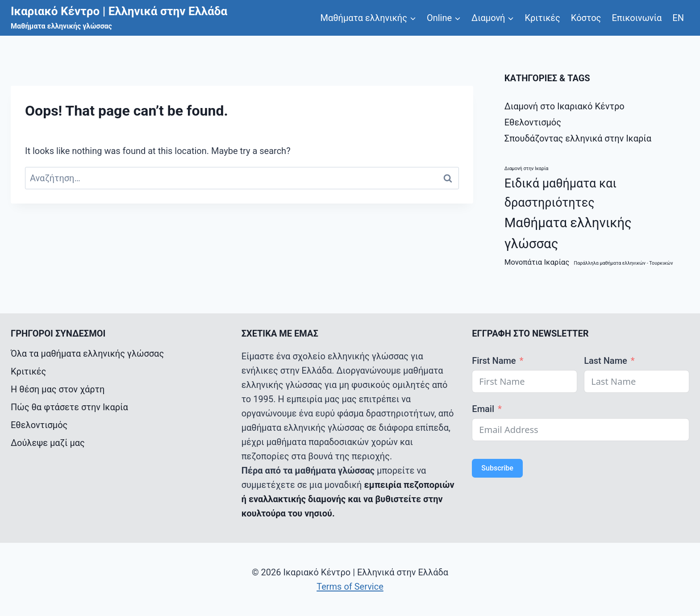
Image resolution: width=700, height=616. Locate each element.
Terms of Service (350, 587)
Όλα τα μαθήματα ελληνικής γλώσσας (87, 354)
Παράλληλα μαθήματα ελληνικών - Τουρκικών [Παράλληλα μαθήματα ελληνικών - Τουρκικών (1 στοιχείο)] (623, 263)
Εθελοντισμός (533, 122)
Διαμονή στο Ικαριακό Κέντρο (565, 106)
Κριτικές (542, 18)
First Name (494, 361)
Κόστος (586, 18)
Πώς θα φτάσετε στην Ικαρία (69, 407)
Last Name (606, 361)
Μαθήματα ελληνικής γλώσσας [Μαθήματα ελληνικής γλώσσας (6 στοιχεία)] (568, 233)
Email (483, 409)
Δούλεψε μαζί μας (48, 443)
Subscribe (497, 468)
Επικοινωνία (637, 18)
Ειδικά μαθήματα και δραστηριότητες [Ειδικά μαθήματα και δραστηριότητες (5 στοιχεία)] (560, 193)
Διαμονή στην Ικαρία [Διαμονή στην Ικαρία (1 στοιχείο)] (527, 169)
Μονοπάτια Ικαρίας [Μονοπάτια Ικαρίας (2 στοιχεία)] (537, 262)
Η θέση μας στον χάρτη (58, 389)
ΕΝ (678, 18)
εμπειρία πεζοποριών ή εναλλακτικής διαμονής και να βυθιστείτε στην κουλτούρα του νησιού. (348, 499)
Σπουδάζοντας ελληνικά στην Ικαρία (578, 138)
